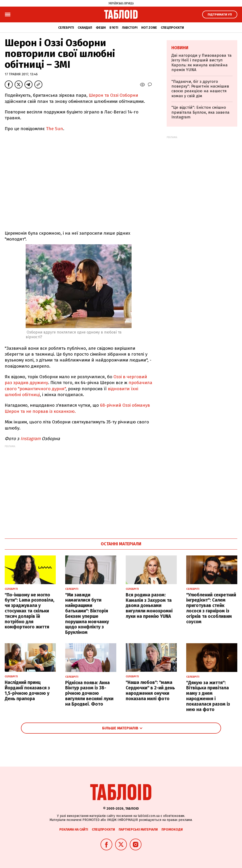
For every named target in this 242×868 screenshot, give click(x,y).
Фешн (101, 28)
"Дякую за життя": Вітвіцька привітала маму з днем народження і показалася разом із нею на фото (208, 696)
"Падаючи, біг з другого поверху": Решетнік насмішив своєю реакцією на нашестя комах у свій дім (200, 89)
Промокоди (172, 830)
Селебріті (66, 28)
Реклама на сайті (74, 830)
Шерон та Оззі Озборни (113, 95)
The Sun (54, 129)
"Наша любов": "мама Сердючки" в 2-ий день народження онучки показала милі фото (150, 690)
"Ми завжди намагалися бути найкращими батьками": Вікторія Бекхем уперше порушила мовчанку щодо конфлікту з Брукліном (87, 614)
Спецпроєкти (172, 28)
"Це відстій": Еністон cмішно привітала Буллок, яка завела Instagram (200, 112)
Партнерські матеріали (138, 830)
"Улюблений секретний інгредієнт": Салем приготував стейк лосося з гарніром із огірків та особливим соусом (211, 608)
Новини (180, 48)
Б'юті (114, 28)
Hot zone (149, 28)
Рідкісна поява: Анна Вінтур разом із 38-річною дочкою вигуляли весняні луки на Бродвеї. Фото (89, 693)
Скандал (85, 28)
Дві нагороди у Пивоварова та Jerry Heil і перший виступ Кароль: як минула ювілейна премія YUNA (202, 63)
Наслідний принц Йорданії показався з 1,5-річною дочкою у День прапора (27, 690)
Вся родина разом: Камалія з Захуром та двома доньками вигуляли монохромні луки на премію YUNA (149, 606)
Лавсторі (130, 28)
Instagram (30, 439)
